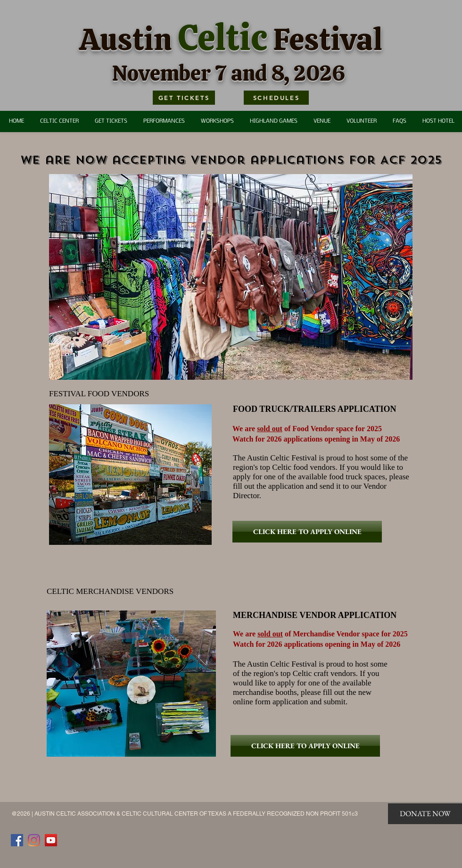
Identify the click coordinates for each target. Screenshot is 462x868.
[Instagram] (34, 840)
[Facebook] (17, 840)
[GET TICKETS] (184, 98)
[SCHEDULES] (276, 98)
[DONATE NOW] (425, 814)
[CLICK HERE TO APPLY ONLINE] (307, 532)
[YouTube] (51, 840)
